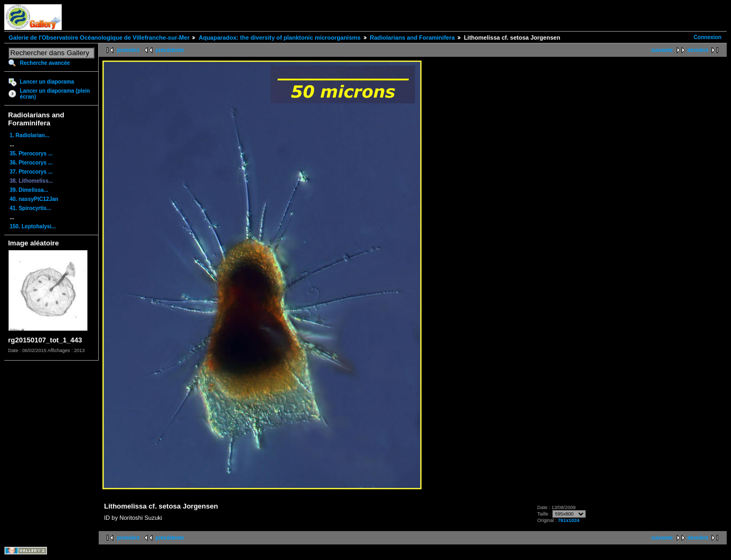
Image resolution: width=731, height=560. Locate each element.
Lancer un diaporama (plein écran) (55, 94)
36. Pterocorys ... (31, 163)
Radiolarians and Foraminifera (412, 38)
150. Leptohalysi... (33, 226)
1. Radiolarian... (29, 135)
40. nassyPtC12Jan (34, 199)
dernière (698, 50)
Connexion (707, 37)
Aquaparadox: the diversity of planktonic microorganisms (279, 38)
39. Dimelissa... (29, 190)
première (128, 50)
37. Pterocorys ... (31, 172)
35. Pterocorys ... (31, 154)
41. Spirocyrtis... (30, 208)
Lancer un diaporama (47, 82)
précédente (170, 50)
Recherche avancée (45, 63)
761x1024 (568, 520)
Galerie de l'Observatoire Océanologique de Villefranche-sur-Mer (99, 38)
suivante (662, 50)
